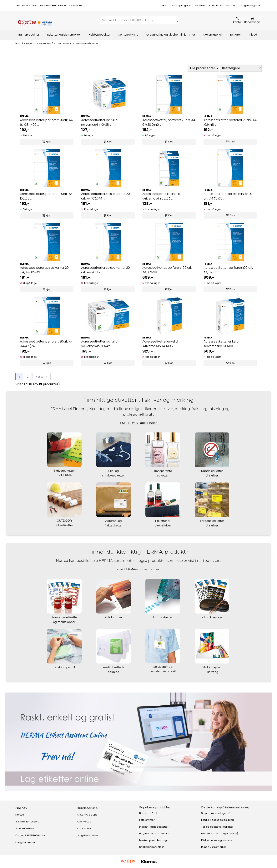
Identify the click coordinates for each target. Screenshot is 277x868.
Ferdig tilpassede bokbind (217, 820)
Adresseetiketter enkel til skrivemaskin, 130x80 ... (221, 344)
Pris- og (114, 471)
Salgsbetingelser (250, 5)
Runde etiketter (212, 471)
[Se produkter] (138, 742)
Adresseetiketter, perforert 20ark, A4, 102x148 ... (230, 122)
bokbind (114, 672)
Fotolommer (114, 617)
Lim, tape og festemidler (154, 833)
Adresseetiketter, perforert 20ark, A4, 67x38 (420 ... (47, 122)
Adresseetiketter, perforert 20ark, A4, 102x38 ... (47, 196)
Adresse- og (114, 521)
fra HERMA (65, 475)
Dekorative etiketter (65, 617)
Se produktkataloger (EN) (217, 813)
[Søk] (140, 20)
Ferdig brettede (114, 667)
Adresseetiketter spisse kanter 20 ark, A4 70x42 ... (106, 270)
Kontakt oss (216, 5)
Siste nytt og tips (181, 5)
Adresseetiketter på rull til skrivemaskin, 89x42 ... (100, 344)
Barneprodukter (29, 35)
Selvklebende (163, 667)
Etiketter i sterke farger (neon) (220, 833)
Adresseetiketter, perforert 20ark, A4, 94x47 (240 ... (47, 344)
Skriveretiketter (65, 471)
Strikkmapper (212, 667)
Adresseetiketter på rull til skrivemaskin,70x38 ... (100, 122)
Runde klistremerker (214, 847)
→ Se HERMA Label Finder (138, 423)
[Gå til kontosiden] (237, 20)
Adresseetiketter (87, 44)
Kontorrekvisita (128, 35)
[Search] (176, 20)
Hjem (165, 5)
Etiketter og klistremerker (64, 35)
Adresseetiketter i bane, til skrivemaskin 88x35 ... (161, 196)
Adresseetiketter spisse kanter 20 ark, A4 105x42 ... (44, 270)
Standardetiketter (64, 44)
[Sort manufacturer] (204, 68)
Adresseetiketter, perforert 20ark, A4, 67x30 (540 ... (169, 122)
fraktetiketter (114, 525)
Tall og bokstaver (212, 617)
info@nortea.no (25, 842)
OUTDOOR (65, 521)
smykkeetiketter (114, 476)
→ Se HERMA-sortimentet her (138, 569)
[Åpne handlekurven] (252, 20)
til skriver (212, 476)
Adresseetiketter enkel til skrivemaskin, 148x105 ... (160, 344)
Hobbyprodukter (100, 35)
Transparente (163, 471)
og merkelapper (65, 622)
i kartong (212, 672)
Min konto (232, 5)
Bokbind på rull (65, 667)
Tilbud (253, 35)
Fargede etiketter (212, 521)
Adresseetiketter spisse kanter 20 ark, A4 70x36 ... (228, 196)
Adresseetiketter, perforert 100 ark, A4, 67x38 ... (228, 270)
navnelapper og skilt (163, 671)
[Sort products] (241, 68)
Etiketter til (163, 521)
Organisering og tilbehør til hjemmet (171, 35)
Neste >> (42, 377)
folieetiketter (65, 525)
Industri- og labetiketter (154, 827)
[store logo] (35, 20)
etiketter (163, 476)
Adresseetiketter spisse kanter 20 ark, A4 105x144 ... (106, 196)
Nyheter (236, 35)
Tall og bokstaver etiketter (217, 827)
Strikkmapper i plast (151, 847)
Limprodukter (163, 617)
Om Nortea (200, 5)
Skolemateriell (213, 35)
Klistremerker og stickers (217, 840)
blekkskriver (163, 525)
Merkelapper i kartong (153, 840)
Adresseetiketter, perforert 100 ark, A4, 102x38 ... (167, 270)
